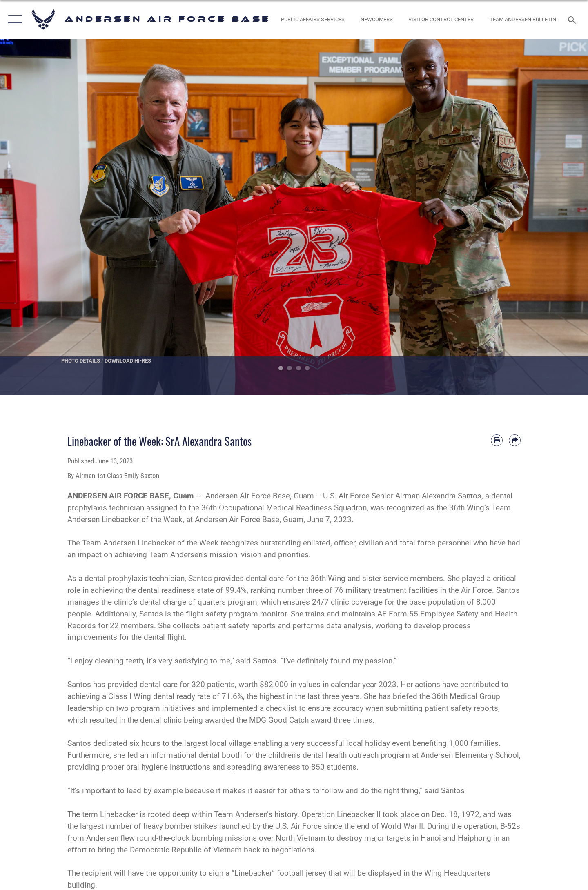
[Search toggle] (573, 19)
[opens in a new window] (313, 19)
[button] (13, 19)
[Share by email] (515, 440)
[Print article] (497, 440)
